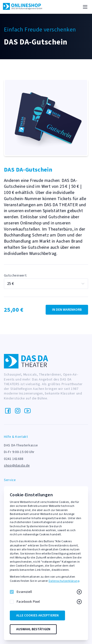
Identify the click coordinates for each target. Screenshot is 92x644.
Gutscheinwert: (16, 276)
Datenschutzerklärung (64, 581)
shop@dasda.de (17, 466)
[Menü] (85, 7)
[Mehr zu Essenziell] (79, 592)
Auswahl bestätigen (33, 629)
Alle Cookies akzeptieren (37, 615)
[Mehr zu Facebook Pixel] (79, 602)
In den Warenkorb (67, 310)
